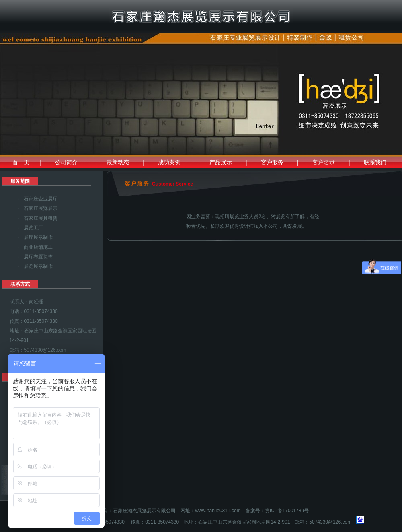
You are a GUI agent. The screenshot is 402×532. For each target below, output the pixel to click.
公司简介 (66, 162)
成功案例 (169, 162)
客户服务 (272, 162)
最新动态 (118, 162)
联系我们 (375, 162)
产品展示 (221, 162)
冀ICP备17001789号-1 (289, 511)
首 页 (21, 162)
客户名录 (324, 162)
